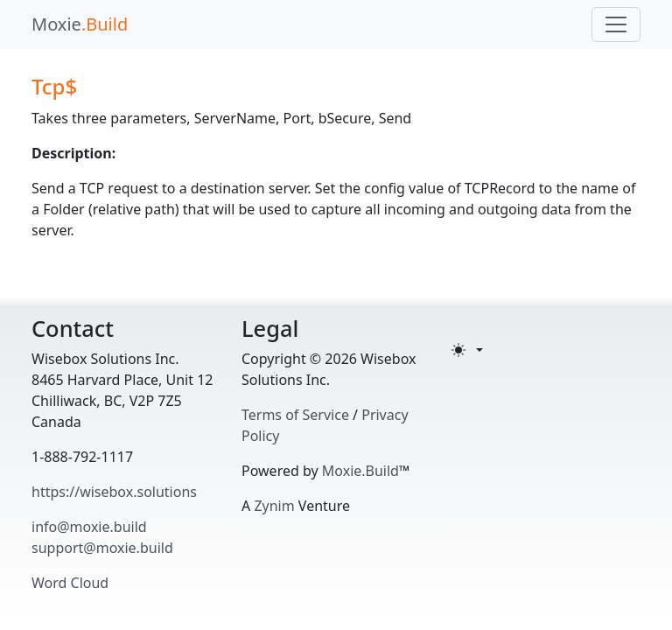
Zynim (274, 506)
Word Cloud (70, 583)
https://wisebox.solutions (114, 492)
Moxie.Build (360, 471)
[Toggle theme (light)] (467, 350)
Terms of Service (295, 415)
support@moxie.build (102, 548)
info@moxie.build (89, 527)
